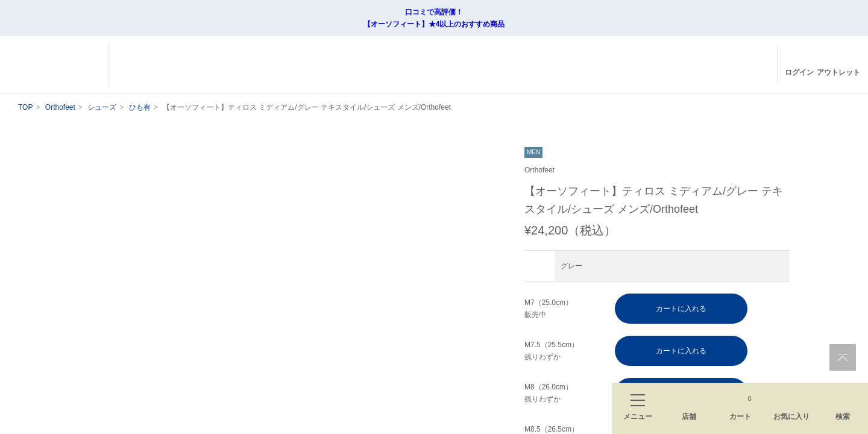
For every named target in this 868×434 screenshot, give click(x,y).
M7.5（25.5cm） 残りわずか (552, 351)
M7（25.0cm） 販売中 (549, 309)
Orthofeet (61, 107)
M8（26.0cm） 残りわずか (549, 393)
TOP (25, 107)
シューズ (104, 107)
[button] (488, 399)
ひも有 (141, 107)
